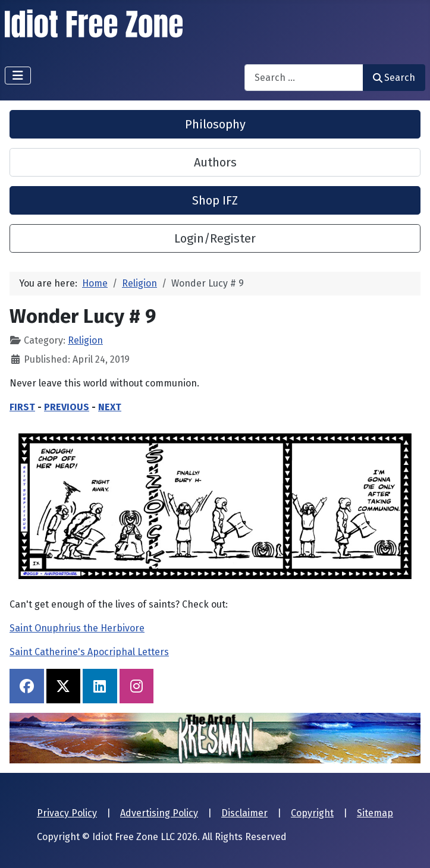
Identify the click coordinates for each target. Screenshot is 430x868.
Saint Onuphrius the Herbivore (77, 628)
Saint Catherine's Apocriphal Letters (89, 652)
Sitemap (375, 813)
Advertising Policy (159, 813)
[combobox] (304, 78)
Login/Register (215, 238)
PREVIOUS (67, 407)
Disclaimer (244, 813)
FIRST (22, 407)
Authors (215, 162)
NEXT (110, 407)
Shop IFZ (215, 200)
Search (394, 78)
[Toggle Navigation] (18, 76)
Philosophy (215, 124)
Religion (85, 340)
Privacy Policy (67, 813)
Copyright (312, 813)
